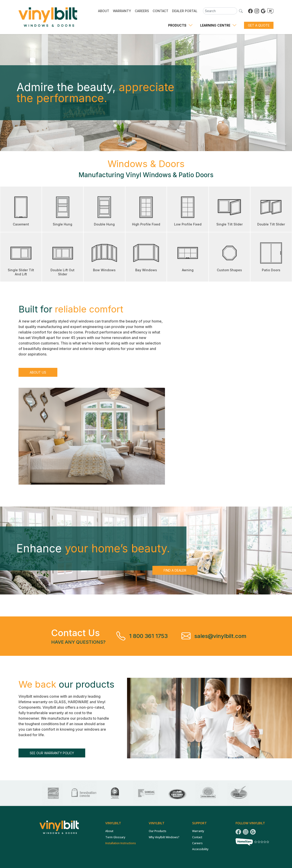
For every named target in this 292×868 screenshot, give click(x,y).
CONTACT (161, 11)
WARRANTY (122, 11)
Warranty (198, 831)
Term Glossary (115, 837)
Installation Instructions (121, 843)
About (109, 831)
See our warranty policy (52, 753)
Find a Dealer (175, 570)
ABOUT (104, 11)
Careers (197, 843)
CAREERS (142, 11)
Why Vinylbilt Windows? (164, 837)
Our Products (158, 831)
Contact (197, 837)
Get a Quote (259, 25)
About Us (38, 372)
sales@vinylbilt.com (220, 636)
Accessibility (200, 849)
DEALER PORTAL (185, 11)
